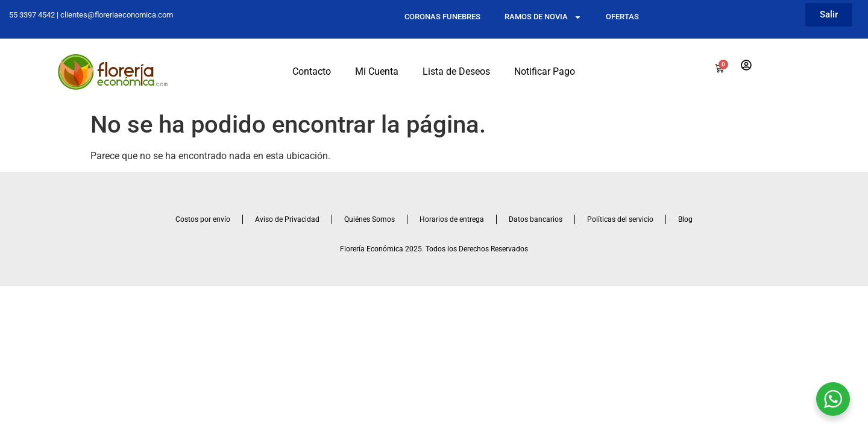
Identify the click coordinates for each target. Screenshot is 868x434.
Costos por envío (203, 219)
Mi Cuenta (377, 71)
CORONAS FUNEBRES (442, 17)
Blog (685, 219)
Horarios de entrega (452, 219)
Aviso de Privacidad (287, 219)
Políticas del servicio (620, 219)
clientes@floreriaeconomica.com (117, 15)
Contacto (312, 71)
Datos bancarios (536, 219)
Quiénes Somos (370, 219)
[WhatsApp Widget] (833, 399)
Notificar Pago (545, 71)
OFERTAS (622, 17)
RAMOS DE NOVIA (543, 17)
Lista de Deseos (456, 71)
